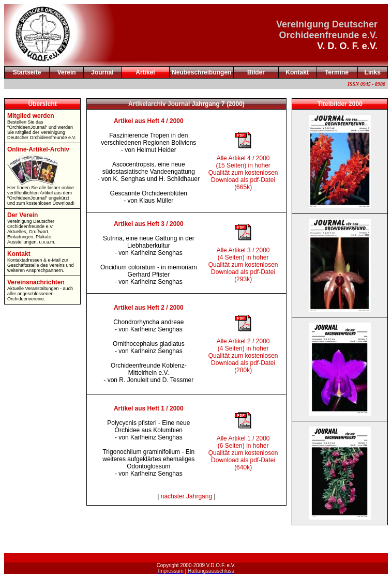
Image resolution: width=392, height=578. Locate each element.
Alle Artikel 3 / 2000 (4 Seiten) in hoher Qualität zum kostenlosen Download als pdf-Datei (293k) (243, 265)
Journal (102, 72)
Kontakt (297, 72)
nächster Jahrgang (186, 496)
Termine (337, 72)
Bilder (256, 72)
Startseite (27, 72)
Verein (67, 72)
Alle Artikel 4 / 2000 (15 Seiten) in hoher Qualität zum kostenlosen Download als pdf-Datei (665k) (243, 173)
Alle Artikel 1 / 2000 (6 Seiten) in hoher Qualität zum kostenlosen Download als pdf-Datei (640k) (243, 453)
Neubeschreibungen (201, 72)
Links (373, 72)
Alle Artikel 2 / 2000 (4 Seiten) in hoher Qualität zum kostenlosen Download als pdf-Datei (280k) (243, 356)
